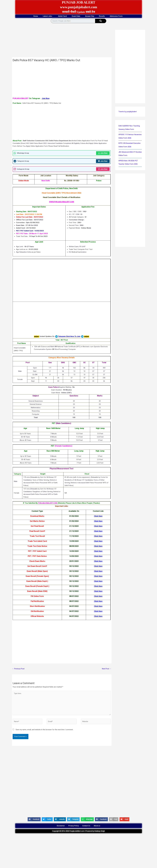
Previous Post (18, 669)
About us (99, 827)
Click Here (98, 517)
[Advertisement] (62, 41)
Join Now (46, 99)
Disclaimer (59, 827)
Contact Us (87, 827)
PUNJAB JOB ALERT (79, 2)
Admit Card (61, 16)
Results (105, 16)
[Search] (101, 21)
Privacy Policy (73, 827)
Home (30, 16)
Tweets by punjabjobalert (128, 112)
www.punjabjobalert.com (78, 7)
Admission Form (122, 16)
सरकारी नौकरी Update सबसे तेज (79, 12)
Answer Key (91, 16)
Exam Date (76, 16)
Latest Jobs (44, 16)
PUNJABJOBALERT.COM (48, 503)
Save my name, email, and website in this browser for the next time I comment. (44, 730)
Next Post (107, 669)
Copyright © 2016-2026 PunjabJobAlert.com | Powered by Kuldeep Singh (78, 833)
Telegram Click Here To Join (69, 337)
